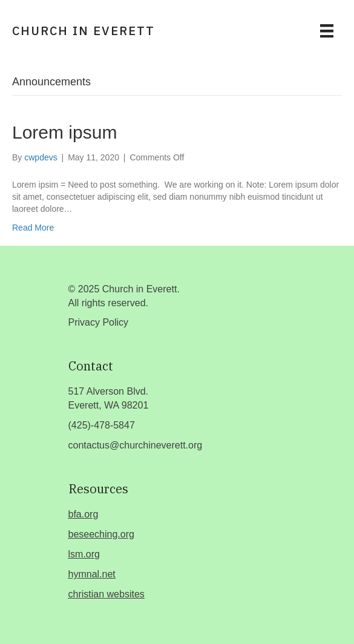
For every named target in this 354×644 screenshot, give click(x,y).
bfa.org (84, 514)
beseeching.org (101, 534)
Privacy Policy (99, 322)
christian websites (107, 594)
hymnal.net (92, 574)
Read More (33, 228)
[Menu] (327, 31)
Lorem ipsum (64, 132)
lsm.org (84, 554)
